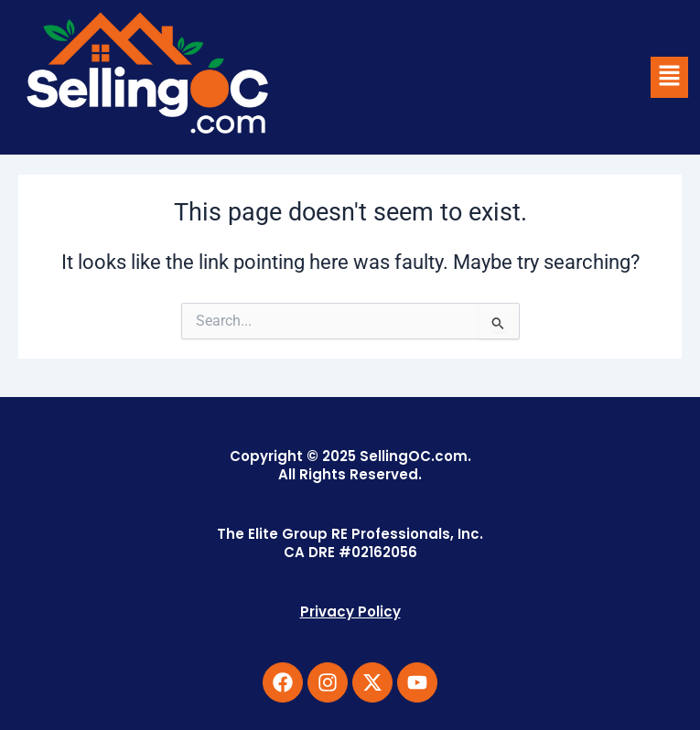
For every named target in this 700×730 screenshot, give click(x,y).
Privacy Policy (350, 612)
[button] (669, 77)
